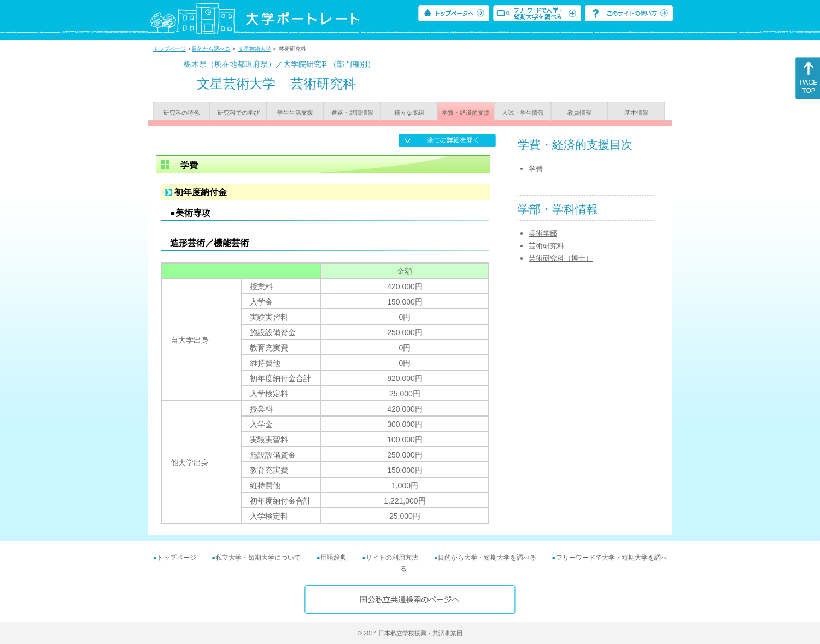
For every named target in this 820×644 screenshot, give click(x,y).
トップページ (169, 49)
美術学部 (543, 233)
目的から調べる (211, 49)
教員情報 (579, 113)
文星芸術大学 (255, 49)
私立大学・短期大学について (258, 558)
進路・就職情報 (352, 113)
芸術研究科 (546, 246)
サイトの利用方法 (392, 558)
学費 (536, 169)
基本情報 (636, 113)
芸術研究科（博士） (561, 258)
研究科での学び (239, 113)
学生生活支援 (295, 113)
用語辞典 (333, 558)
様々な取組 (409, 113)
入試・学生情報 (523, 113)
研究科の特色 (181, 113)
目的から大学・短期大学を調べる (487, 558)
